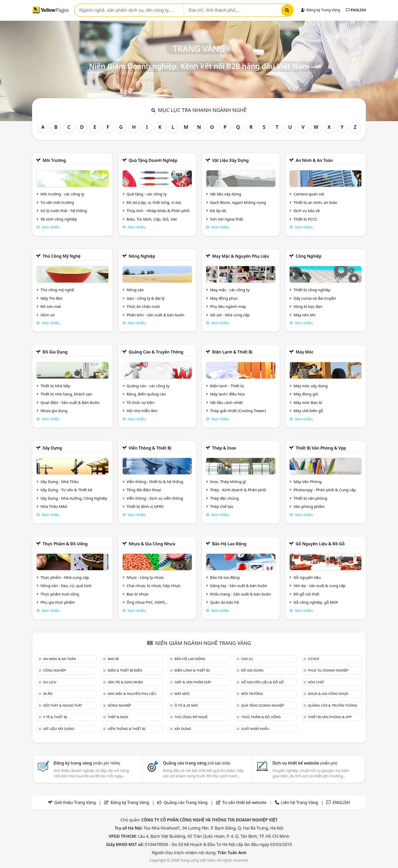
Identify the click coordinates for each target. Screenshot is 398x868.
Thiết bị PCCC (305, 219)
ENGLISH (356, 10)
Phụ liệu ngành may (228, 306)
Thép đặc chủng (224, 498)
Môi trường (54, 160)
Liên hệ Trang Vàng (300, 802)
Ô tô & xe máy (186, 705)
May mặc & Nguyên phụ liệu (240, 256)
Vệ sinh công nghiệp (59, 219)
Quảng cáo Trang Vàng (186, 802)
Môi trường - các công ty (62, 194)
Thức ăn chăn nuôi (143, 306)
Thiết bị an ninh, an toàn (315, 202)
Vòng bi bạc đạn (308, 306)
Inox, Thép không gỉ (228, 482)
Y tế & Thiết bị (55, 717)
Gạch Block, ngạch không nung (238, 202)
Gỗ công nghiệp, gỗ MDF (316, 602)
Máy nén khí (305, 315)
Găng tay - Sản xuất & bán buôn (239, 585)
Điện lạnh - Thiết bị (227, 386)
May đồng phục (224, 298)
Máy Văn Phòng (308, 482)
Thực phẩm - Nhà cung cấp (65, 577)
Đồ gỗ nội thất (306, 594)
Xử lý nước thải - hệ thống (64, 211)
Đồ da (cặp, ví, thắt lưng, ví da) (154, 202)
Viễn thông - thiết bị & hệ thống (155, 482)
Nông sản (135, 290)
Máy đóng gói (306, 394)
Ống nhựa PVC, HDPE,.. (147, 602)
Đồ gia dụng (55, 352)
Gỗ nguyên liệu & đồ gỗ (320, 544)
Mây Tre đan (51, 298)
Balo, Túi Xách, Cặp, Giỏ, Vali (152, 219)
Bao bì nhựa (137, 594)
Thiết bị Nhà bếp (55, 386)
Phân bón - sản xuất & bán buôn (155, 315)
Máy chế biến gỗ (308, 411)
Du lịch (50, 682)
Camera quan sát (309, 194)
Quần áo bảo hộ (224, 602)
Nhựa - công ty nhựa (145, 577)
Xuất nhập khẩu (255, 729)
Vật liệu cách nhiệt (226, 402)
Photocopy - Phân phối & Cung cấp (325, 490)
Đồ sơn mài (51, 306)
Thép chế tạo (222, 506)
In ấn (48, 694)
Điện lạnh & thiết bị (232, 352)
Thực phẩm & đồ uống (65, 544)
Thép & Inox (224, 448)
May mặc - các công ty (230, 290)
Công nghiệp (308, 256)
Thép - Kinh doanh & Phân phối (238, 490)
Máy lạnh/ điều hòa (227, 394)
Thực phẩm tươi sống (60, 594)
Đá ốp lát (218, 211)
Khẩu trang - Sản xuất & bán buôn (240, 594)
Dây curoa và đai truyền (315, 298)
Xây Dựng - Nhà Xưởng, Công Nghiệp (74, 498)
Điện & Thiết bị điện (125, 670)
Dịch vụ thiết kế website (305, 763)
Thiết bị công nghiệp (312, 290)
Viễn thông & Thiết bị (150, 448)
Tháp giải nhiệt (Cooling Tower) (238, 411)
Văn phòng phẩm (309, 506)
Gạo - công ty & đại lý (146, 298)
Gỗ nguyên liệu (307, 577)
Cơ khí (313, 659)
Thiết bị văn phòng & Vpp (321, 448)
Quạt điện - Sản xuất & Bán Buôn (70, 402)
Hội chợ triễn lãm (142, 411)
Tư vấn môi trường (57, 202)
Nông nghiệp (142, 256)
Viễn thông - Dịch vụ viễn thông (155, 498)
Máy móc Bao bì (308, 402)
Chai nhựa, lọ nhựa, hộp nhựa (153, 585)
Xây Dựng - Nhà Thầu (60, 482)
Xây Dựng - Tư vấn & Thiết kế (66, 490)
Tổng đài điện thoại (144, 490)
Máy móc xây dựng (311, 386)
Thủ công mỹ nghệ (61, 256)
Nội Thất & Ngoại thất (62, 705)
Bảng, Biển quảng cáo (146, 394)
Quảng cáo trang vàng (196, 763)
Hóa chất (316, 682)
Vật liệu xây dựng (230, 160)
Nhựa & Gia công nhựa (152, 544)
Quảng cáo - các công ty (148, 386)
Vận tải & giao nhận (125, 682)
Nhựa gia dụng (54, 411)
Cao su (247, 659)
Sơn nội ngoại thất (227, 219)
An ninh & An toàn (314, 160)
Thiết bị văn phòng (310, 498)
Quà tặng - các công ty (147, 194)
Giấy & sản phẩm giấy (193, 682)
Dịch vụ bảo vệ (307, 211)
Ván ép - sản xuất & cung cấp (320, 585)
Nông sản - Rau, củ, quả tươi (66, 585)
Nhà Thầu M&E (54, 506)
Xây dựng (52, 448)
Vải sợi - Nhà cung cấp (230, 315)
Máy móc (305, 352)
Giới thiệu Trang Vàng (75, 802)
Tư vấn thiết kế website (245, 802)
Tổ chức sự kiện (140, 402)
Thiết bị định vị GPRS (145, 506)
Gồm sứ (48, 315)
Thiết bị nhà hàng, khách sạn (66, 394)
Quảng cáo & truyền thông (156, 352)
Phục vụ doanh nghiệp (328, 670)
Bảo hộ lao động (229, 544)
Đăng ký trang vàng (87, 763)
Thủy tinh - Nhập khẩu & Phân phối (158, 211)
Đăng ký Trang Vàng (321, 10)
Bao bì (113, 659)
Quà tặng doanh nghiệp (153, 160)
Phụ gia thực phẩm (58, 602)
